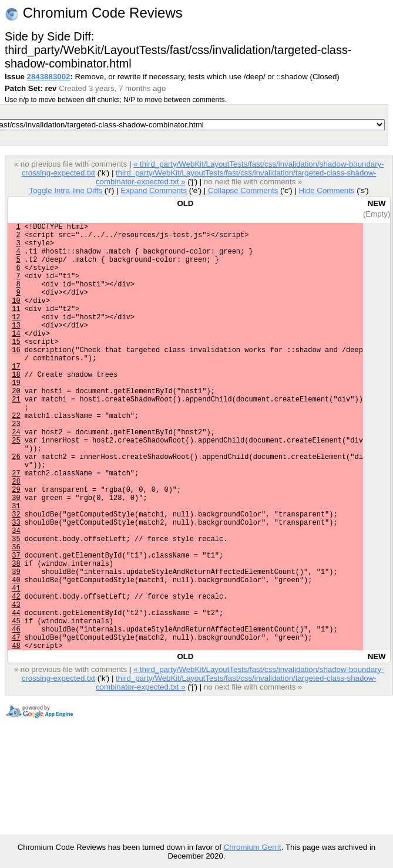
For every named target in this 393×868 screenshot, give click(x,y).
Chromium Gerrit (253, 847)
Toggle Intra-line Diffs (66, 190)
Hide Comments (326, 190)
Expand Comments (154, 190)
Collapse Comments (243, 190)
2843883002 (49, 77)
